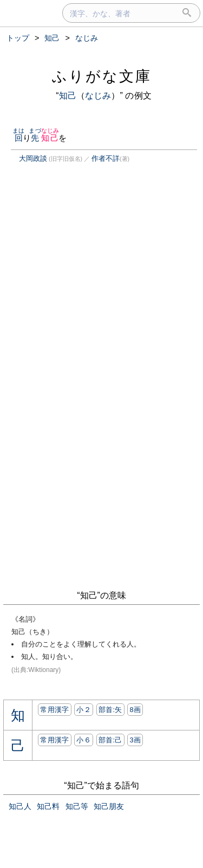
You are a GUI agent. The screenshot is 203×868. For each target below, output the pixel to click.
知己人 (20, 806)
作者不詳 (106, 158)
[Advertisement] (94, 273)
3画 (135, 740)
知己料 (48, 806)
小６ (84, 740)
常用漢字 (54, 710)
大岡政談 (33, 158)
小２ (84, 710)
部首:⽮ (110, 710)
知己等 (77, 806)
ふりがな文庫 (102, 76)
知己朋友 (109, 806)
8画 (135, 710)
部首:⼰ (110, 740)
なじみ (98, 96)
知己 (68, 96)
